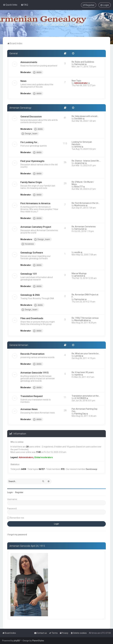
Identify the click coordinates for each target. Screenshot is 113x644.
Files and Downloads (32, 318)
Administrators (26, 457)
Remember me (17, 517)
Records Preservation (32, 353)
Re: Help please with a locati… (85, 116)
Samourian (79, 64)
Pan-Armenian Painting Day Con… (85, 409)
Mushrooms (80, 205)
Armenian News (29, 409)
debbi (37, 72)
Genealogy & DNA (30, 294)
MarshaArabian (82, 320)
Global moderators (44, 457)
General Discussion (31, 116)
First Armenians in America (35, 203)
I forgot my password (17, 534)
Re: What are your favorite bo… (86, 353)
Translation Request (32, 396)
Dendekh (78, 118)
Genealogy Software (32, 252)
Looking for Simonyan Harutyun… (82, 143)
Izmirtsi (78, 146)
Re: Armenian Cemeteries (84, 226)
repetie (78, 374)
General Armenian (19, 344)
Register (19, 492)
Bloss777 (79, 186)
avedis (77, 252)
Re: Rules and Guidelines (83, 61)
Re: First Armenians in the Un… (86, 202)
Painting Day (80, 413)
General (13, 53)
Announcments (29, 62)
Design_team (29, 133)
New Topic (76, 80)
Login (10, 492)
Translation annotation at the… (86, 395)
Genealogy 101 (29, 273)
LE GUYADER (80, 398)
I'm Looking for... (30, 142)
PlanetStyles (38, 641)
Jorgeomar (80, 163)
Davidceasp (91, 469)
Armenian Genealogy (20, 107)
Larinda (78, 355)
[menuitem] (24, 5)
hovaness (28, 243)
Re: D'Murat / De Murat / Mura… (83, 182)
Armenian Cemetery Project (36, 226)
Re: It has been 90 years (83, 372)
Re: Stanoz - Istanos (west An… (86, 160)
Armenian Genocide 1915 (35, 372)
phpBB (17, 641)
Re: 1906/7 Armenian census (85, 317)
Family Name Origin (31, 182)
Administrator (81, 83)
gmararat (79, 275)
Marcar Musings (79, 273)
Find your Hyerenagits (32, 160)
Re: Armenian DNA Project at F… (85, 295)
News (23, 81)
